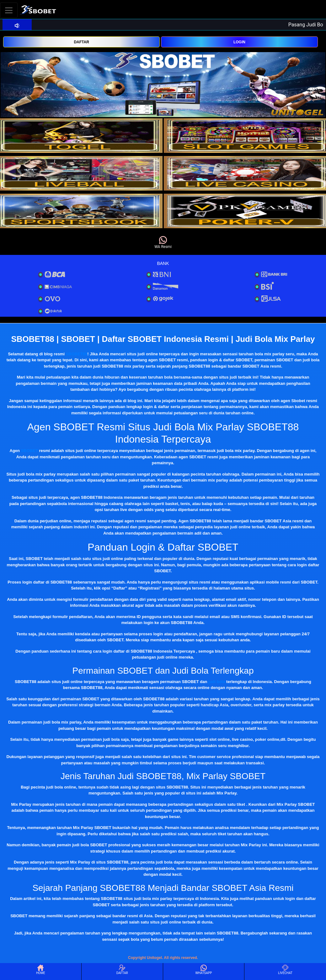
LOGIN (239, 42)
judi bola (217, 682)
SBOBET (29, 451)
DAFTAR (81, 42)
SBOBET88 (77, 354)
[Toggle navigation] (9, 10)
